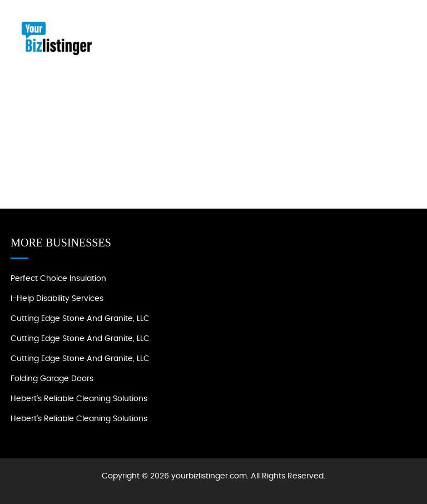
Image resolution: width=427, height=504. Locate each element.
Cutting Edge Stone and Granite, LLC (80, 319)
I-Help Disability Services (57, 299)
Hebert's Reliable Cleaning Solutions (79, 399)
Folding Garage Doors (52, 379)
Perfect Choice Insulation (58, 279)
